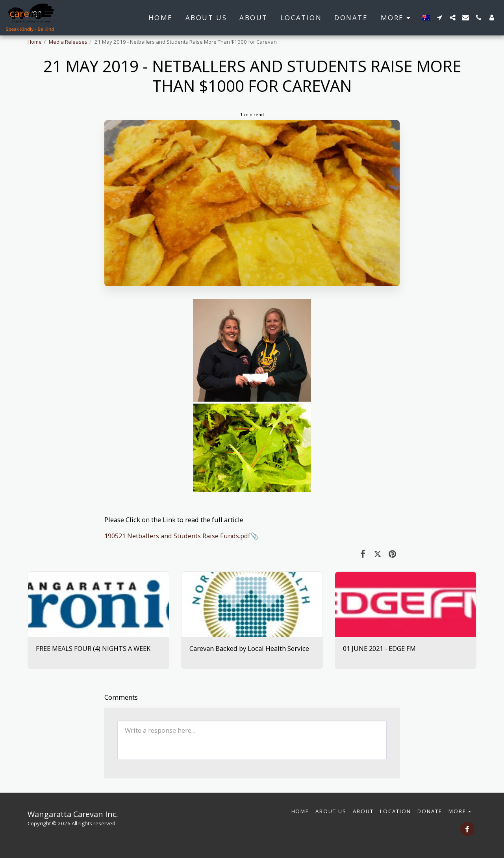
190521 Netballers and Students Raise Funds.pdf (177, 536)
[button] (440, 18)
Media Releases (68, 42)
